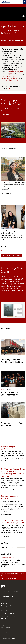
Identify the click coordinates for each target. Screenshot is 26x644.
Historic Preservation (7, 611)
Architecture (5, 603)
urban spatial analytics (10, 80)
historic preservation (9, 76)
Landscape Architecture (8, 613)
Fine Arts (4, 608)
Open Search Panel (20, 2)
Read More (6, 114)
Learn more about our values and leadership (12, 87)
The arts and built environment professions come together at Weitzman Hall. (11, 32)
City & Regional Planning (8, 606)
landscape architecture (10, 78)
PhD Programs (5, 619)
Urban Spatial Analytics (8, 616)
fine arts (20, 74)
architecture (12, 72)
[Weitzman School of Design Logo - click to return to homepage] (5, 2)
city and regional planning (12, 73)
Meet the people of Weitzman (11, 256)
